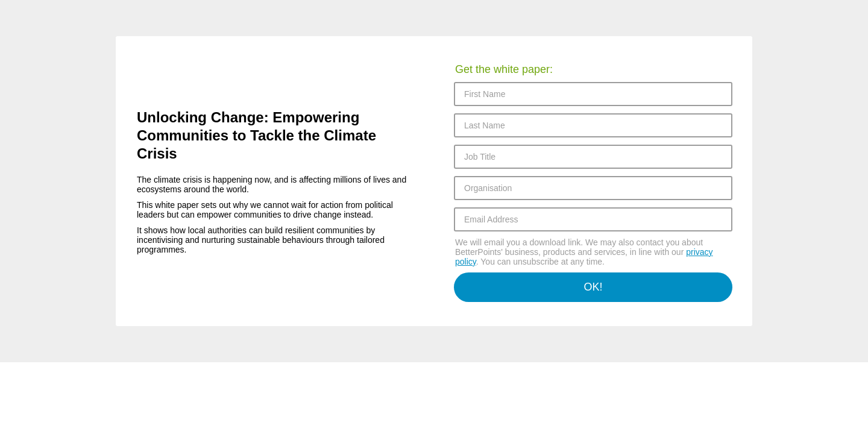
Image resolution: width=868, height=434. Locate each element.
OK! (593, 287)
